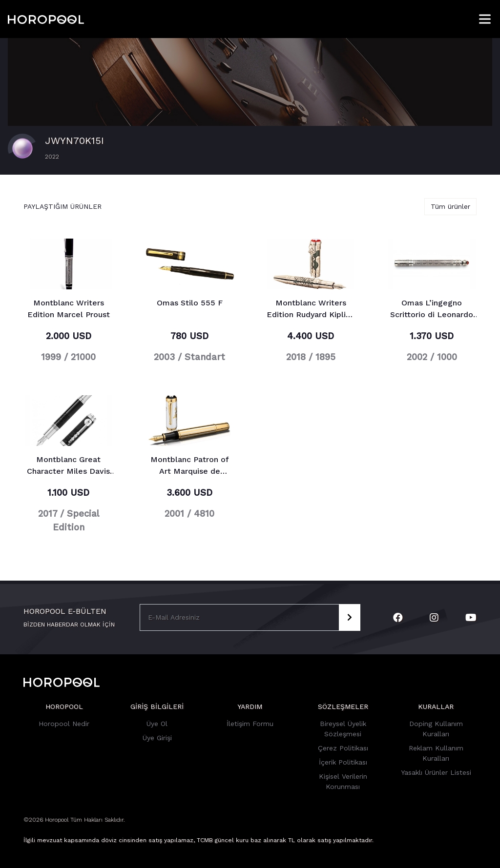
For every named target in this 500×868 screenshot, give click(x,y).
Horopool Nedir (64, 724)
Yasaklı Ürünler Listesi (436, 772)
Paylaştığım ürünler (62, 206)
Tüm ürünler (450, 206)
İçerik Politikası (343, 762)
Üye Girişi (157, 738)
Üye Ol (157, 724)
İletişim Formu (250, 724)
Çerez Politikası (343, 748)
